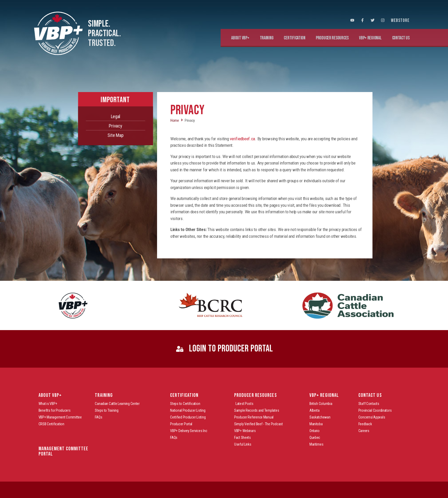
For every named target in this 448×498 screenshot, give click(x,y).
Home (203, 120)
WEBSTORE (400, 20)
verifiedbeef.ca (270, 139)
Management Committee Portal (64, 451)
